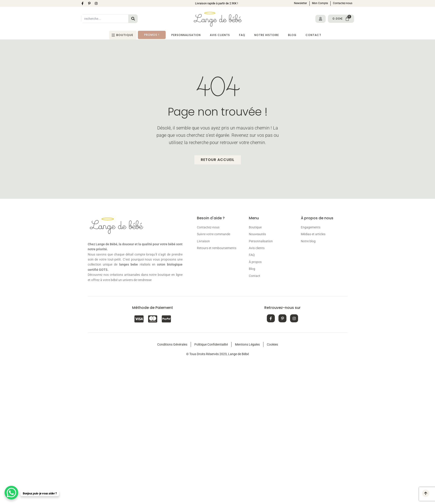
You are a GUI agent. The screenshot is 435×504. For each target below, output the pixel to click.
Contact (313, 35)
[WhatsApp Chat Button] (11, 493)
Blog (292, 35)
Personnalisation (186, 35)
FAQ (242, 35)
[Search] (133, 19)
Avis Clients (220, 35)
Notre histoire (267, 35)
